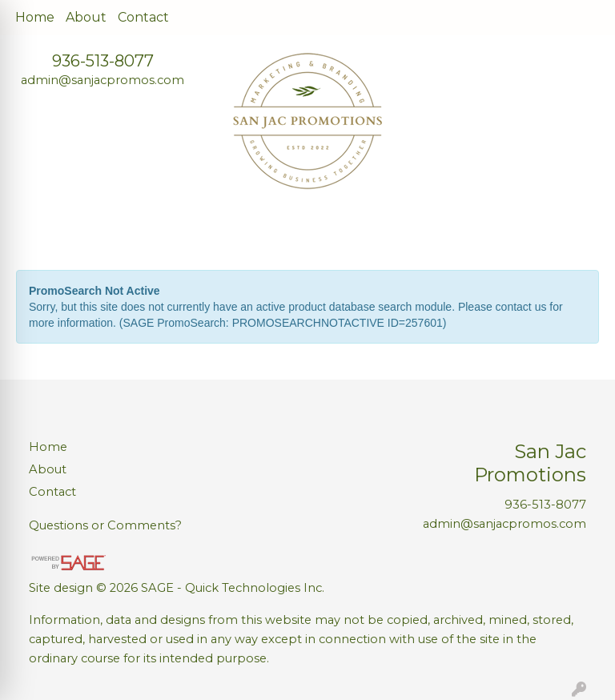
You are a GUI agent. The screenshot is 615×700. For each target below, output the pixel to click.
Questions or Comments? (105, 525)
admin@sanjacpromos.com (102, 80)
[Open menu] (583, 231)
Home (35, 17)
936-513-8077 (103, 61)
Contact (143, 17)
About (86, 17)
